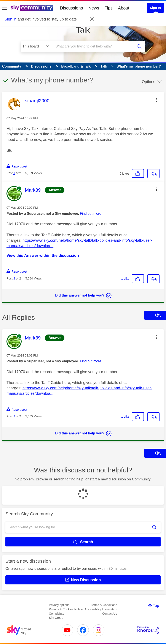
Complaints (56, 614)
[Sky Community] (32, 8)
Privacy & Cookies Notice (66, 609)
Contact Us (109, 614)
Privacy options (59, 605)
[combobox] (94, 46)
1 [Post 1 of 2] (14, 173)
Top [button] (156, 606)
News (94, 8)
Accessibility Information (101, 609)
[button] (156, 100)
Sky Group (56, 618)
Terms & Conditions (104, 605)
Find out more (91, 214)
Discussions (71, 8)
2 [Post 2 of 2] (14, 278)
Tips (109, 8)
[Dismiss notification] (92, 19)
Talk (83, 30)
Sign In (155, 8)
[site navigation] (5, 8)
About (124, 8)
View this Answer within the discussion (43, 256)
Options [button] (148, 82)
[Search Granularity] (36, 46)
